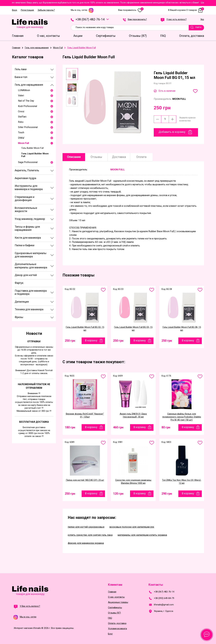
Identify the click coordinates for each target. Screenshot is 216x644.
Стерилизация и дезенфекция (25, 199)
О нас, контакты (116, 597)
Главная (112, 592)
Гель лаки (21, 69)
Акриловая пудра (25, 178)
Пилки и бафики (25, 245)
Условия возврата (117, 629)
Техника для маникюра (29, 309)
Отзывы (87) (114, 613)
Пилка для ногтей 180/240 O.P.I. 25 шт (85, 480)
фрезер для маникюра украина (86, 543)
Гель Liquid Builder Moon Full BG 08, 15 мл (182, 329)
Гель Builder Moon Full (32, 148)
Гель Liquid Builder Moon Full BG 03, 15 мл (133, 329)
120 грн (118, 494)
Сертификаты (115, 608)
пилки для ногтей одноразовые (86, 527)
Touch (21, 132)
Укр (202, 20)
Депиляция (22, 302)
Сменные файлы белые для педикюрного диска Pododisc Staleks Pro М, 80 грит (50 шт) (182, 417)
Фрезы (19, 317)
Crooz (21, 111)
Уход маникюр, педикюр (30, 219)
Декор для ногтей (26, 275)
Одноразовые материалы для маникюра (31, 255)
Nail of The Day (26, 101)
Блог (110, 634)
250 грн (70, 341)
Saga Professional (28, 162)
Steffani (22, 117)
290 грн (167, 494)
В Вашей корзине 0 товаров (186, 10)
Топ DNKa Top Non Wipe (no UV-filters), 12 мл (182, 482)
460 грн (118, 427)
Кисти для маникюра (28, 238)
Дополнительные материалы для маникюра (31, 266)
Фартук (19, 283)
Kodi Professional (28, 106)
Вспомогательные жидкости (26, 210)
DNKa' (21, 138)
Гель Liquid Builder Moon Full (35, 155)
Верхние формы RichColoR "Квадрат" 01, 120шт (85, 415)
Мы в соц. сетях (82, 10)
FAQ (110, 618)
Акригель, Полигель (27, 170)
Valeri (21, 95)
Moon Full (23, 143)
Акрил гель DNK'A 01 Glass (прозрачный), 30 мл (133, 415)
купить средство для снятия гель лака (90, 535)
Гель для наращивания (29, 85)
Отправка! (34, 341)
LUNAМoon (24, 90)
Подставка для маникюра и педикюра (31, 292)
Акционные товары (118, 602)
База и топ (21, 77)
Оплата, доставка (117, 623)
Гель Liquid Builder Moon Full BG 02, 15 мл (85, 329)
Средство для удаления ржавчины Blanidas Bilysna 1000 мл (133, 482)
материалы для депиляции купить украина (142, 535)
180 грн (70, 427)
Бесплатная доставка (34, 422)
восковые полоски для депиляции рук (132, 527)
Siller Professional (28, 127)
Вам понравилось (131, 10)
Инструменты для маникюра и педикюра (29, 187)
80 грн (166, 427)
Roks (21, 122)
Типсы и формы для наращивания (27, 228)
